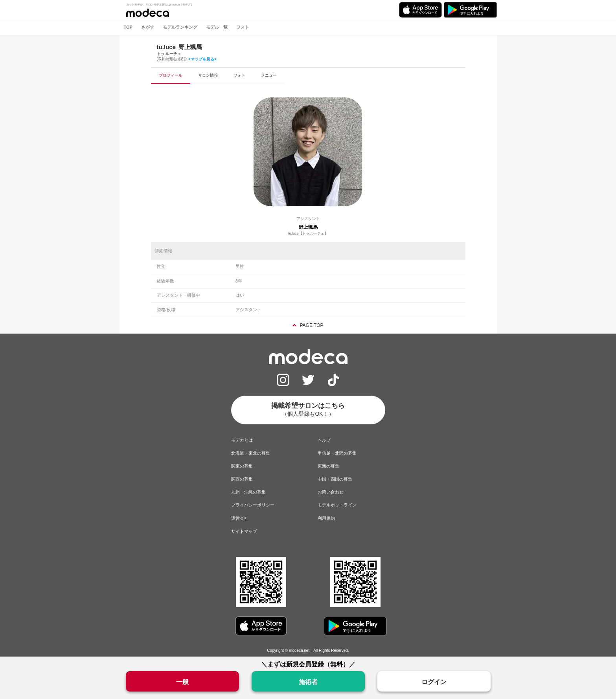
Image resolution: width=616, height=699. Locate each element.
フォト (243, 27)
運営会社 (240, 518)
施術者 (308, 682)
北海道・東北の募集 (251, 453)
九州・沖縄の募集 (248, 492)
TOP (128, 27)
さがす (148, 27)
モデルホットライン (337, 505)
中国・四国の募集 (335, 479)
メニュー (269, 75)
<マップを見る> (202, 59)
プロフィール (171, 75)
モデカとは (242, 440)
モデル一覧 (217, 27)
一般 (182, 682)
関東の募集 (242, 466)
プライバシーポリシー (253, 505)
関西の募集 (242, 479)
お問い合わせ (331, 492)
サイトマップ (244, 531)
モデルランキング (180, 27)
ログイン (434, 682)
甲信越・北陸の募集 (337, 453)
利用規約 (326, 518)
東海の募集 (328, 466)
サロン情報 (208, 75)
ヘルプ (324, 440)
